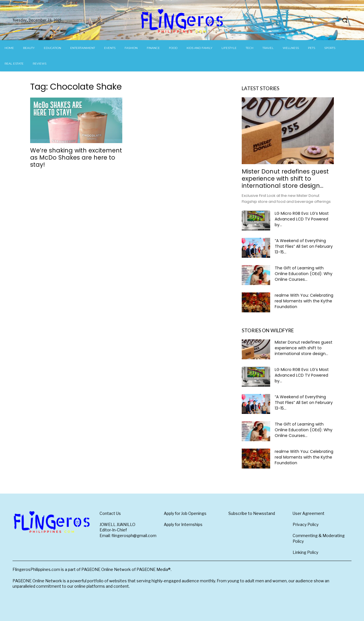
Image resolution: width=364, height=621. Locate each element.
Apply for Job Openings (185, 513)
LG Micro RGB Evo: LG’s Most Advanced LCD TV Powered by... (302, 219)
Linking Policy (305, 552)
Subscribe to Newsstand (252, 513)
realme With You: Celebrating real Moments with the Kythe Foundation (304, 301)
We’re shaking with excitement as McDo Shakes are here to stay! (76, 157)
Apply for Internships (183, 524)
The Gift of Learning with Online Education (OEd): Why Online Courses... (304, 274)
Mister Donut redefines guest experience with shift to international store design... (285, 179)
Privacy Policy (306, 524)
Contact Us (110, 513)
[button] (345, 20)
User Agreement (309, 513)
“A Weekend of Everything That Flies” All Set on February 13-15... (304, 246)
